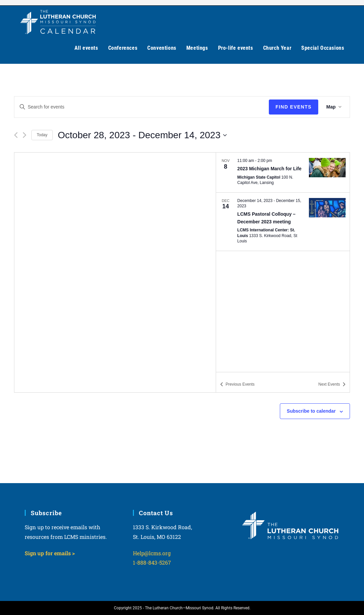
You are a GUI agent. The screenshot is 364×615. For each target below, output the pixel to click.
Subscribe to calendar (311, 411)
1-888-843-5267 (152, 562)
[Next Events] (25, 135)
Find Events (294, 107)
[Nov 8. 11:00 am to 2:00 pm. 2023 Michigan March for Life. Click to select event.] (283, 172)
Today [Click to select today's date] (42, 135)
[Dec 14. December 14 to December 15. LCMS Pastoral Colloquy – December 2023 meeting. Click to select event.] (283, 222)
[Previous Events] (16, 135)
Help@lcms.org (152, 553)
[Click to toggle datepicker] (142, 135)
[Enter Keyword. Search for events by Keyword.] (142, 107)
